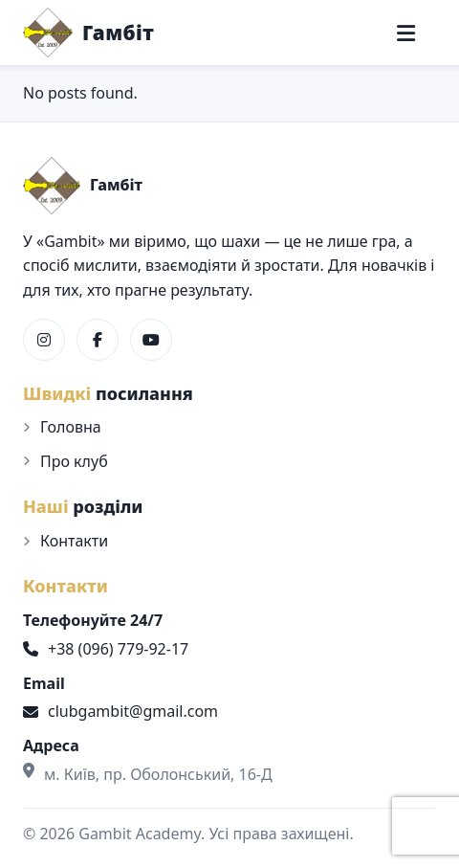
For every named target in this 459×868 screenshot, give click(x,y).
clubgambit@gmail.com (120, 711)
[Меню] (406, 33)
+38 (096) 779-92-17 (106, 649)
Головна (71, 427)
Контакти (74, 541)
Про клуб (74, 461)
